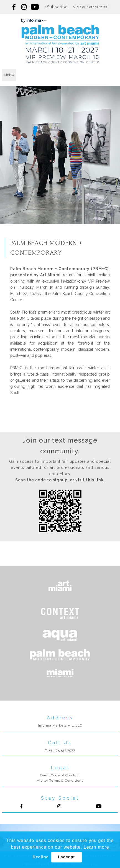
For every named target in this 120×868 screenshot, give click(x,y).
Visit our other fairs (90, 7)
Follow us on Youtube (99, 806)
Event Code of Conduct (60, 775)
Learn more (96, 847)
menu (9, 75)
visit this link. (90, 480)
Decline (40, 857)
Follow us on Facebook (14, 7)
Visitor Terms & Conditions (60, 781)
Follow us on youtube (35, 7)
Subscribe (57, 7)
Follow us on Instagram (24, 7)
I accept (67, 857)
